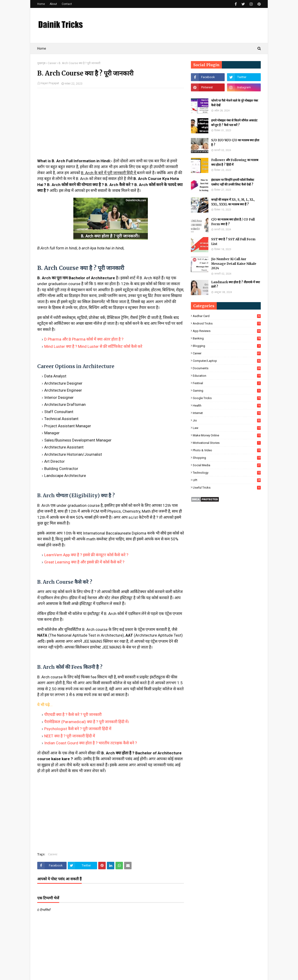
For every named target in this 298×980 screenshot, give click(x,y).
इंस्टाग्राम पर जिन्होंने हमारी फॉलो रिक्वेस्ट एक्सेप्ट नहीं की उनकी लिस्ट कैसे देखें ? (233, 182)
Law (227, 428)
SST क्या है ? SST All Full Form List (233, 242)
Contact (67, 4)
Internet (227, 413)
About (53, 4)
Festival (227, 383)
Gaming (227, 391)
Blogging (227, 346)
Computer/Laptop (227, 361)
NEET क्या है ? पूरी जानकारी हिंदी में (70, 736)
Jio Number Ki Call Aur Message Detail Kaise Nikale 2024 (234, 264)
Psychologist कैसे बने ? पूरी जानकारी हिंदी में (78, 729)
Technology (227, 473)
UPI (227, 480)
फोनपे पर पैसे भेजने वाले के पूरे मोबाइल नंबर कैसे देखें (235, 103)
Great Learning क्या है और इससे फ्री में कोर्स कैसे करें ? (84, 562)
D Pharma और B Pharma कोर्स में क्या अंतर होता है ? (84, 339)
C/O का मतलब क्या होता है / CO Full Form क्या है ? (233, 222)
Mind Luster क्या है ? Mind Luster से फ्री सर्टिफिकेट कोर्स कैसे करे (93, 346)
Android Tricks (227, 323)
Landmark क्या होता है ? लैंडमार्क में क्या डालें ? (235, 285)
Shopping (227, 458)
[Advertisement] (111, 125)
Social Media (227, 465)
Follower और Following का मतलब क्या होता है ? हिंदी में (235, 162)
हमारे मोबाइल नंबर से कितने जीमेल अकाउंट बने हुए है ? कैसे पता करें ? (234, 123)
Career (52, 63)
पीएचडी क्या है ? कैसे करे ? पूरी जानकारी (73, 714)
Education (227, 376)
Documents (227, 368)
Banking (227, 338)
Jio (227, 420)
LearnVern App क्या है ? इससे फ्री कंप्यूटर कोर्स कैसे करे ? (86, 555)
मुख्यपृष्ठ (41, 63)
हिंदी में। (124, 722)
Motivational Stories (227, 443)
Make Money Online (227, 435)
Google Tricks (227, 398)
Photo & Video (227, 450)
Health (227, 405)
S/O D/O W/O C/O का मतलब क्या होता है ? (235, 143)
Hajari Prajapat (50, 83)
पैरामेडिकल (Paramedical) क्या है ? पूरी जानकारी (81, 722)
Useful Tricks (227, 488)
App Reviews (227, 331)
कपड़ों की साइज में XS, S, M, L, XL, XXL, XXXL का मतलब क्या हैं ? (233, 202)
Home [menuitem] (42, 48)
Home (41, 4)
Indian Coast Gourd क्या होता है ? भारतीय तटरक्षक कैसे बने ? (91, 743)
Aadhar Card (227, 316)
